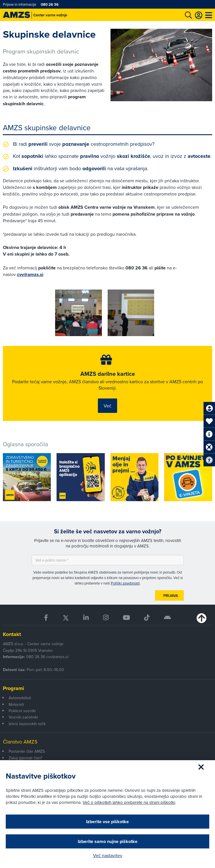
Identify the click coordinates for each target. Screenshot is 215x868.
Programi (13, 688)
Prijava (171, 596)
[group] (78, 313)
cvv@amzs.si (30, 274)
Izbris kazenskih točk (27, 724)
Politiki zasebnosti (125, 583)
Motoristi (16, 704)
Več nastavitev (108, 855)
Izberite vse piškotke (107, 822)
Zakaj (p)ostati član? (25, 758)
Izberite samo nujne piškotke (108, 841)
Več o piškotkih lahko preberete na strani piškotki (129, 802)
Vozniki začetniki (23, 717)
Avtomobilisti (20, 698)
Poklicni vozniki (22, 711)
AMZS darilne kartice (108, 374)
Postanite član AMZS (27, 751)
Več (107, 406)
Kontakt (12, 634)
